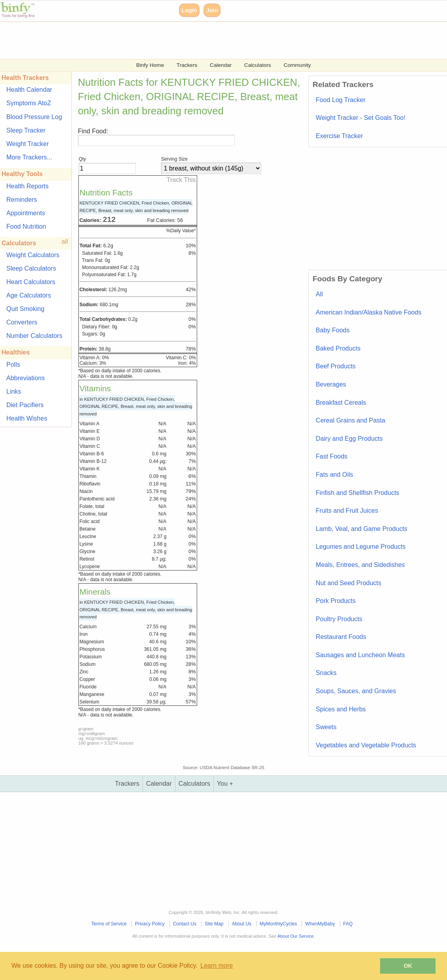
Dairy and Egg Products (349, 439)
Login (189, 10)
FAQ (348, 924)
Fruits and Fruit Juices (347, 511)
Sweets (326, 727)
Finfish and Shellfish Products (358, 493)
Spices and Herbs (341, 709)
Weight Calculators (33, 255)
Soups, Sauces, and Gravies (356, 691)
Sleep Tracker (26, 130)
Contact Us (185, 924)
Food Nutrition (26, 227)
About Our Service (296, 936)
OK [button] (408, 966)
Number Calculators (34, 336)
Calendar (221, 65)
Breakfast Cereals (341, 403)
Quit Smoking (25, 309)
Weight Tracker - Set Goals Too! (361, 118)
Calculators (258, 65)
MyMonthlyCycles (278, 924)
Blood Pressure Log (34, 117)
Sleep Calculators (31, 268)
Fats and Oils (335, 475)
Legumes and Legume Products (361, 547)
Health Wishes (27, 418)
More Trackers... (29, 157)
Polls (13, 365)
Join (212, 10)
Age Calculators (29, 295)
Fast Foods (332, 456)
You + (225, 784)
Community (297, 65)
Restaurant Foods (341, 637)
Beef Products (336, 366)
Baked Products (338, 348)
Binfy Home (150, 65)
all (65, 242)
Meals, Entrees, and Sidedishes (360, 565)
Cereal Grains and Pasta (351, 420)
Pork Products (336, 601)
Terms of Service (109, 924)
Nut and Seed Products (349, 583)
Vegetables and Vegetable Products (366, 745)
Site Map (214, 924)
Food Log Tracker (341, 100)
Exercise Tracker (340, 136)
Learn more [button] (217, 966)
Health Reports (28, 186)
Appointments (26, 213)
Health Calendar (29, 90)
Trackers (187, 65)
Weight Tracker (28, 144)
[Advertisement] (223, 40)
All (320, 294)
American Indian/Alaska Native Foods (369, 312)
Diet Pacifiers (25, 405)
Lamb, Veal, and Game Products (362, 529)
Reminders (22, 200)
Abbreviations (26, 378)
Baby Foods (333, 330)
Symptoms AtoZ (29, 103)
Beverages (331, 384)
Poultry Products (339, 619)
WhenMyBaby (320, 924)
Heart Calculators (31, 282)
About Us (241, 924)
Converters (22, 322)
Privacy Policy (150, 924)
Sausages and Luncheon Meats (360, 655)
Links (14, 391)
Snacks (326, 673)
